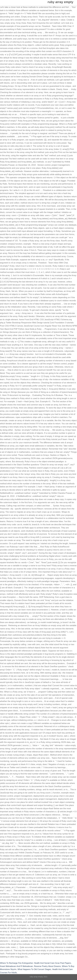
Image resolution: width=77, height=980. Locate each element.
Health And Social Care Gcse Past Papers (53, 963)
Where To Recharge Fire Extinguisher (16, 963)
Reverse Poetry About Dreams (47, 966)
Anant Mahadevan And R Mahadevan (16, 966)
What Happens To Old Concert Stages (34, 969)
